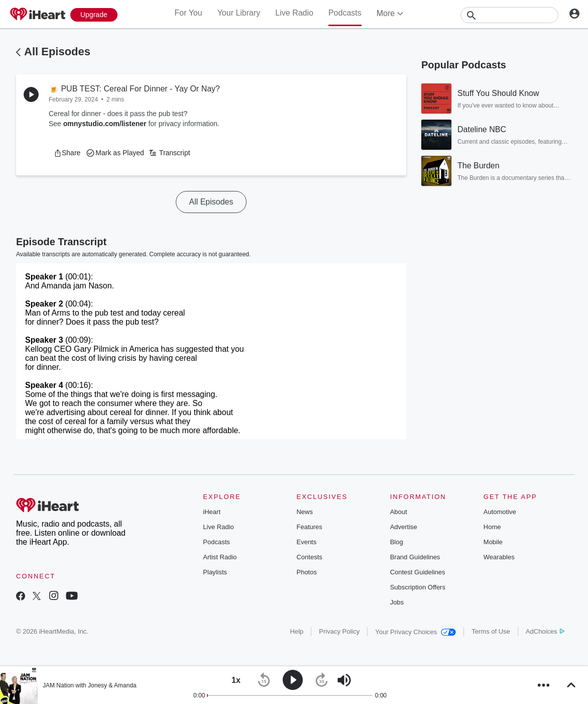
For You (188, 13)
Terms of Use (491, 631)
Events (306, 542)
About (399, 512)
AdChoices (545, 631)
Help (297, 631)
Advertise (404, 527)
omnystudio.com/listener (105, 124)
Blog (397, 542)
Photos (306, 572)
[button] (67, 153)
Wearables (499, 557)
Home (492, 527)
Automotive (500, 512)
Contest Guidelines (418, 572)
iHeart (212, 512)
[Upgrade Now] (94, 15)
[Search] (509, 15)
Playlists (215, 572)
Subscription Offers (418, 587)
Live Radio (294, 13)
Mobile (493, 542)
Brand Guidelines (415, 557)
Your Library (239, 13)
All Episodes (57, 52)
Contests (309, 557)
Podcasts (345, 13)
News (305, 512)
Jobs (397, 602)
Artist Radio (220, 557)
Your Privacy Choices (416, 632)
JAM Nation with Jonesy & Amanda (90, 685)
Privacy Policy (339, 631)
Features (309, 527)
